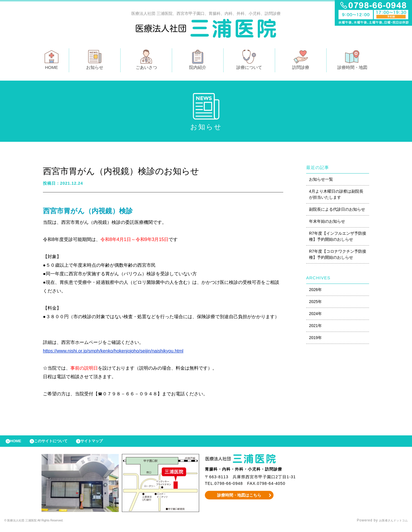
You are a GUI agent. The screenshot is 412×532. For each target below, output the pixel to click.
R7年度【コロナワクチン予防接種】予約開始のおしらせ (338, 256)
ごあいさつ (146, 61)
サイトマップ (105, 444)
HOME (51, 61)
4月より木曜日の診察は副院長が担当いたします (336, 196)
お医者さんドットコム (389, 525)
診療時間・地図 (352, 61)
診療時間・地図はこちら (239, 499)
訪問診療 (301, 61)
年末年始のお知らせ (327, 223)
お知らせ (95, 61)
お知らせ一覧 (321, 181)
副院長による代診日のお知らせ (337, 211)
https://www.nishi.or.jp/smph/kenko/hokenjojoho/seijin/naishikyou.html (113, 352)
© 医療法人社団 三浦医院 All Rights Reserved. (45, 525)
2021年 (315, 327)
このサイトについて (58, 444)
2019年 (315, 339)
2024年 (315, 315)
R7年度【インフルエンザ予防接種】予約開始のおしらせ (338, 238)
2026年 (315, 291)
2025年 (315, 303)
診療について (249, 61)
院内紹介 (198, 61)
